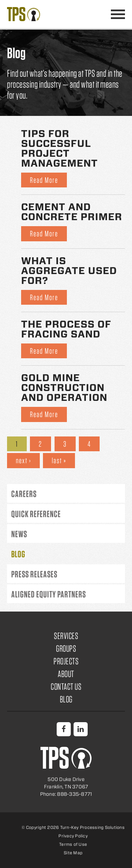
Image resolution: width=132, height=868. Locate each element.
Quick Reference (36, 514)
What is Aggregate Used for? (69, 271)
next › (23, 460)
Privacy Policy (73, 836)
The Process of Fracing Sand (66, 329)
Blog (18, 554)
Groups (66, 648)
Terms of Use (73, 844)
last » (59, 460)
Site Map (73, 853)
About (66, 674)
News (19, 534)
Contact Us (66, 686)
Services (66, 636)
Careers (24, 494)
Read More (44, 180)
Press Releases (34, 574)
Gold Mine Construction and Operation (64, 387)
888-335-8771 (101, 14)
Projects (66, 661)
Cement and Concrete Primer (72, 212)
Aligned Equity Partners (49, 594)
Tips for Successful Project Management (59, 148)
